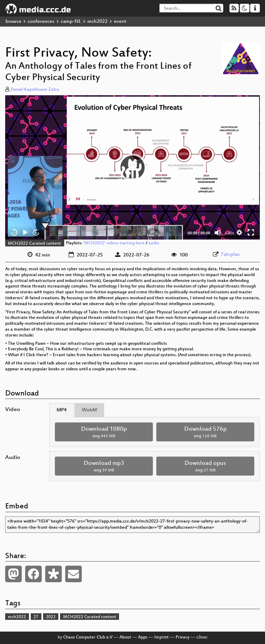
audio (154, 244)
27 (36, 617)
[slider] (114, 233)
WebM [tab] (89, 410)
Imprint (161, 637)
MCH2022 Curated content (35, 244)
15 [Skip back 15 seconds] (14, 233)
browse (13, 22)
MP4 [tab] (62, 410)
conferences (41, 22)
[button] (132, 167)
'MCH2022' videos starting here (114, 244)
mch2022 (97, 22)
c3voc (202, 637)
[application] (132, 168)
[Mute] (218, 233)
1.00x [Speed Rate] (230, 233)
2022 (51, 617)
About (125, 637)
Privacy (183, 637)
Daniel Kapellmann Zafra (35, 90)
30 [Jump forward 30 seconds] (36, 233)
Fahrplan (230, 255)
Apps (143, 637)
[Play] (25, 233)
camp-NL (71, 22)
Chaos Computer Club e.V (88, 637)
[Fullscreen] (251, 233)
